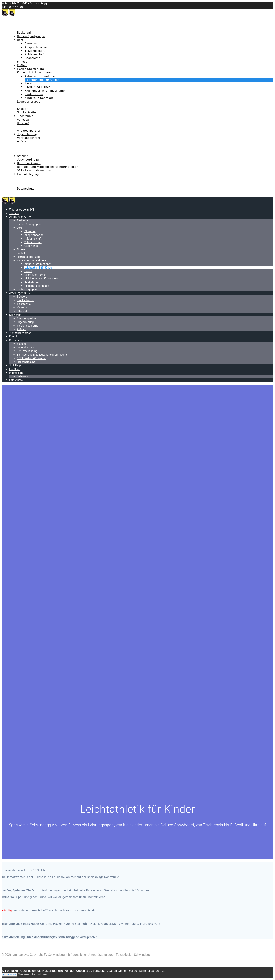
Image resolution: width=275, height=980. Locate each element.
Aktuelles (31, 44)
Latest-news (17, 192)
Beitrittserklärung (29, 163)
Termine (15, 25)
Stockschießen (27, 112)
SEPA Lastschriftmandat (34, 170)
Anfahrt (22, 141)
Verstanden (9, 975)
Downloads (17, 152)
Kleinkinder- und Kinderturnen (46, 91)
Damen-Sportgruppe (31, 36)
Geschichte (32, 58)
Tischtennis (25, 116)
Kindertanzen (34, 94)
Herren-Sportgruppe (31, 69)
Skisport (23, 109)
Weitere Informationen (33, 974)
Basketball (24, 33)
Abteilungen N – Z (21, 105)
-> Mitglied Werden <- (24, 145)
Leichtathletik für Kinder (42, 80)
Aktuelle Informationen (41, 76)
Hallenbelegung (28, 174)
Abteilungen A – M (22, 29)
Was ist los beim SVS (23, 22)
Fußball (22, 65)
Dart (20, 40)
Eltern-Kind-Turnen (38, 87)
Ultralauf (23, 123)
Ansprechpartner (36, 47)
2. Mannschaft (35, 54)
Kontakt (15, 149)
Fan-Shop (15, 181)
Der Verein (16, 127)
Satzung (23, 156)
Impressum (17, 185)
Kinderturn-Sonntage (39, 98)
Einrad (29, 83)
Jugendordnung (28, 160)
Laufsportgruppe (29, 102)
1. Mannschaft (35, 51)
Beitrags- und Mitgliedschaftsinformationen (48, 167)
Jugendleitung (27, 134)
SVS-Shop (15, 178)
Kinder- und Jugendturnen (35, 73)
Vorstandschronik (29, 138)
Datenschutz (26, 189)
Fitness (22, 62)
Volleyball (24, 120)
